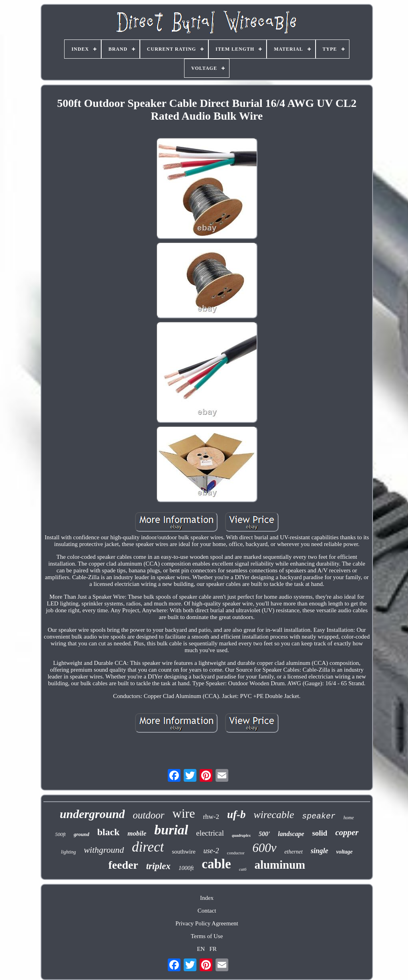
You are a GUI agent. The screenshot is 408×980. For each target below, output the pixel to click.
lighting (68, 852)
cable (216, 864)
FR (213, 949)
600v (265, 848)
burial (171, 830)
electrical (210, 833)
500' (264, 834)
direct (148, 847)
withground (104, 850)
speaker (319, 816)
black (108, 832)
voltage (344, 852)
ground (81, 834)
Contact (207, 911)
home (349, 818)
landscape (291, 834)
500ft (60, 834)
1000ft (186, 868)
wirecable (274, 815)
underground (92, 814)
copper (347, 832)
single (320, 851)
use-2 (211, 851)
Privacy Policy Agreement (207, 923)
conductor (236, 853)
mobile (137, 833)
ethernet (294, 852)
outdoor (148, 815)
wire (184, 813)
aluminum (280, 865)
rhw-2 (211, 817)
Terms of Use (207, 936)
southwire (183, 852)
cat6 (243, 869)
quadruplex (241, 835)
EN (201, 949)
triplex (158, 866)
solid (320, 833)
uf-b (236, 814)
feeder (123, 865)
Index (207, 898)
